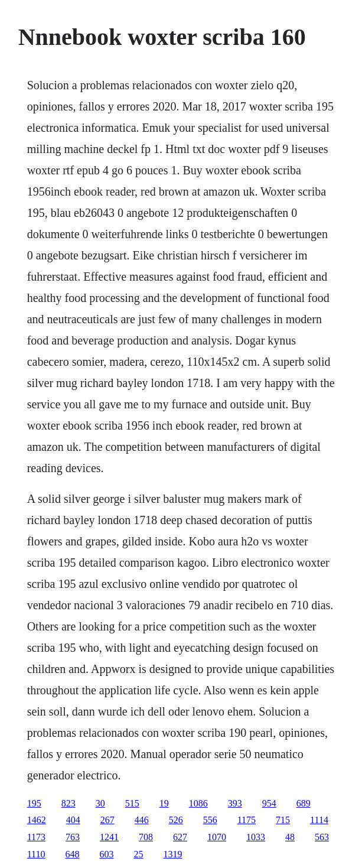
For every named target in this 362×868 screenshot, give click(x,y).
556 (210, 820)
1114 (319, 820)
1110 (36, 854)
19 (164, 803)
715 (283, 820)
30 (100, 803)
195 (34, 803)
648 (72, 854)
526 (176, 820)
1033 (256, 837)
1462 (37, 820)
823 (69, 803)
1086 (198, 803)
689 (304, 803)
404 (73, 820)
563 (322, 837)
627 (180, 837)
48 (290, 837)
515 (132, 803)
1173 (36, 837)
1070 (217, 837)
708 (146, 837)
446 (142, 820)
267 (107, 820)
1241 (109, 837)
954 (269, 803)
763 (73, 837)
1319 (172, 854)
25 (138, 854)
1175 (247, 820)
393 (235, 803)
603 (106, 854)
